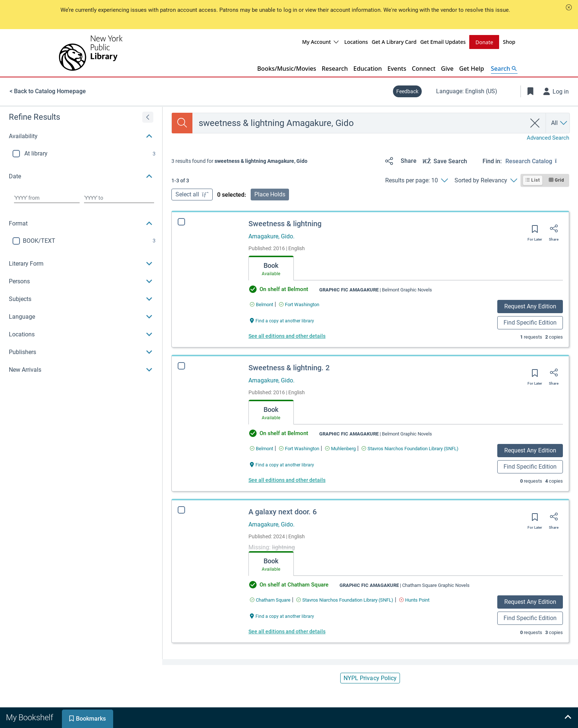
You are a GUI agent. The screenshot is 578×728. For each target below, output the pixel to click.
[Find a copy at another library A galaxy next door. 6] (282, 615)
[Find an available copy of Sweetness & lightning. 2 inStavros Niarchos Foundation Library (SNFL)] (410, 448)
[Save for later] (535, 231)
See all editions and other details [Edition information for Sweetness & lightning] (287, 336)
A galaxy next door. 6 (283, 511)
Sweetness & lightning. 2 (289, 367)
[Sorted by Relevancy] (486, 180)
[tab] (271, 268)
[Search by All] (560, 123)
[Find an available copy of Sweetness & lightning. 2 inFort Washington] (299, 448)
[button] (569, 7)
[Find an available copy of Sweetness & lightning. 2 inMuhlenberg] (340, 448)
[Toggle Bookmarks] (530, 91)
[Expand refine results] (148, 117)
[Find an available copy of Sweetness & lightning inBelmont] (262, 304)
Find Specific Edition (530, 322)
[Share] (399, 161)
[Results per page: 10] (416, 180)
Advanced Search (548, 137)
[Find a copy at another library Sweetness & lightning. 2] (282, 464)
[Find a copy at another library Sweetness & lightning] (282, 320)
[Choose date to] (119, 197)
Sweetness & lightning (285, 223)
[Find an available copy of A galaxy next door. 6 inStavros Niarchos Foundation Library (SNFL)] (345, 600)
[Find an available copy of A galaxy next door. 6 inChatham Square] (270, 600)
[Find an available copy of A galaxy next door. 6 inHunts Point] (414, 600)
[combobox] (359, 123)
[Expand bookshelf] (568, 718)
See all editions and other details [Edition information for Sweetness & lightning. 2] (287, 480)
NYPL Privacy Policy (370, 678)
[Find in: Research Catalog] (537, 161)
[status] (239, 161)
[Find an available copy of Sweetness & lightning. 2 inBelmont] (262, 448)
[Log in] (556, 91)
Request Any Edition (530, 306)
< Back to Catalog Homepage (48, 91)
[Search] (182, 123)
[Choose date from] (47, 197)
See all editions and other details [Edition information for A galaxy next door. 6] (287, 631)
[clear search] (535, 123)
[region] (81, 242)
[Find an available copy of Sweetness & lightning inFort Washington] (299, 304)
